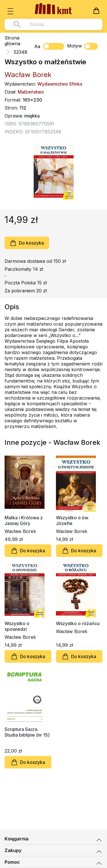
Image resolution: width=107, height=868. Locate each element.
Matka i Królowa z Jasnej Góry (24, 520)
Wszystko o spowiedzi (17, 626)
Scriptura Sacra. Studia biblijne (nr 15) (27, 732)
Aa (37, 46)
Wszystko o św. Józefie (72, 520)
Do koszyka (27, 243)
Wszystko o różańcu (78, 623)
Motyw (82, 46)
